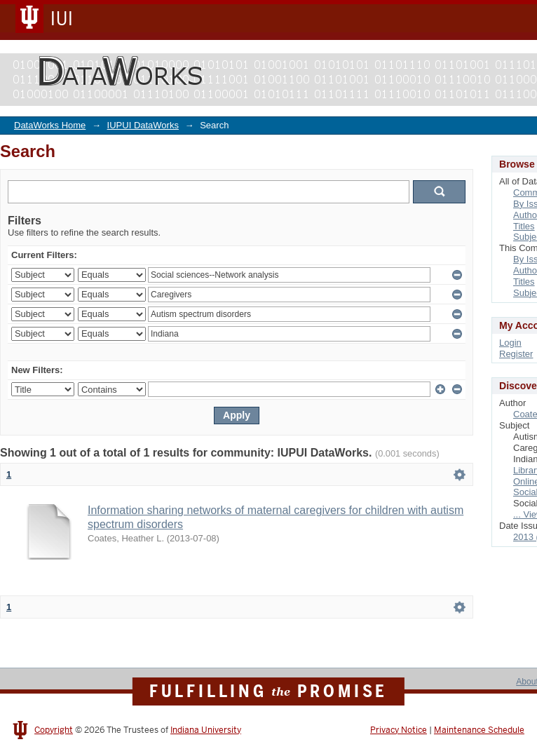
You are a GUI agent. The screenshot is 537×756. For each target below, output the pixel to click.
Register (516, 354)
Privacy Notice (399, 730)
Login (510, 343)
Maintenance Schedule (479, 730)
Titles (524, 226)
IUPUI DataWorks (143, 125)
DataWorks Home (50, 125)
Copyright (54, 730)
